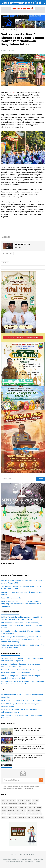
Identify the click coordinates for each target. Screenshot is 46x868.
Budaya (13, 800)
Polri (4, 814)
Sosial (22, 814)
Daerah (20, 800)
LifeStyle (5, 807)
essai (4, 817)
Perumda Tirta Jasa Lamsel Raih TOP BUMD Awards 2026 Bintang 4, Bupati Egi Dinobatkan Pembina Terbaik (28, 739)
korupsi (31, 817)
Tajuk (39, 814)
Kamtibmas (13, 804)
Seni (16, 814)
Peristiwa (31, 810)
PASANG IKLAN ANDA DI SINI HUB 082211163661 (24, 338)
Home (4, 29)
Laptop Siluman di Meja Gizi (11, 598)
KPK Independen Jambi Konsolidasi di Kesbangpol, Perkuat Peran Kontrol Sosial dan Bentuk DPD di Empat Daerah (22, 625)
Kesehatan (23, 804)
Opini (4, 810)
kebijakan (23, 817)
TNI (34, 814)
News (30, 807)
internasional (13, 817)
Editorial (28, 800)
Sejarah (10, 814)
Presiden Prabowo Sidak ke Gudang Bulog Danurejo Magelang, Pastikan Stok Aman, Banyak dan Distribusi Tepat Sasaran (21, 604)
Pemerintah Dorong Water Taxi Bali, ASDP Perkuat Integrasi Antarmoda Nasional (28, 729)
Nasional (23, 807)
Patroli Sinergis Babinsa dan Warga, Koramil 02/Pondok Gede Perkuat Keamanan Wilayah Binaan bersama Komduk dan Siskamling (22, 639)
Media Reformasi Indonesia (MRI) (26, 859)
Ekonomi (36, 800)
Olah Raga (37, 807)
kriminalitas (39, 817)
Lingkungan (14, 807)
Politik (38, 810)
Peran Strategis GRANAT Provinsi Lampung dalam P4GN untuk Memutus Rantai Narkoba (29, 747)
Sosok (29, 814)
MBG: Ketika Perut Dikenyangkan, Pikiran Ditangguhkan (22, 700)
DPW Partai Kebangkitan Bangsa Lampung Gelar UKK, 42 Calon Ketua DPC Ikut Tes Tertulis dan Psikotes (28, 757)
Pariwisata (12, 810)
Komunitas (32, 804)
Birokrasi (5, 800)
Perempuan (21, 810)
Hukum (5, 804)
